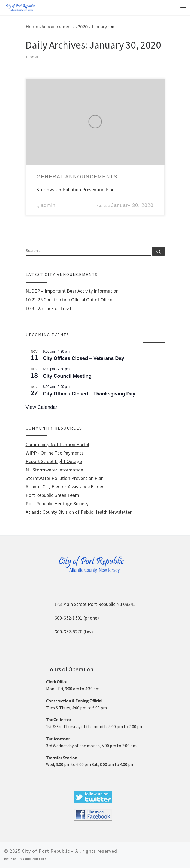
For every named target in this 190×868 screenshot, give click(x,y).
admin (48, 205)
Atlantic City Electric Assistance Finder (65, 487)
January (99, 27)
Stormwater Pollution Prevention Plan (76, 189)
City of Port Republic (46, 851)
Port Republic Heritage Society (57, 504)
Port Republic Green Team (52, 495)
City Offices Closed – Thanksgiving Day (89, 394)
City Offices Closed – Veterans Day (84, 358)
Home (32, 27)
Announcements (58, 27)
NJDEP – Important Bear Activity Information (72, 291)
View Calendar (42, 407)
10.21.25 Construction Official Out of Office (69, 300)
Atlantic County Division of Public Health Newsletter (79, 512)
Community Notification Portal (57, 444)
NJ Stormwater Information (54, 470)
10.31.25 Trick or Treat (49, 308)
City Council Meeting (67, 376)
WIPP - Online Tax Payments (55, 453)
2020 (83, 27)
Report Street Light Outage (54, 461)
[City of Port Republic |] (20, 7)
